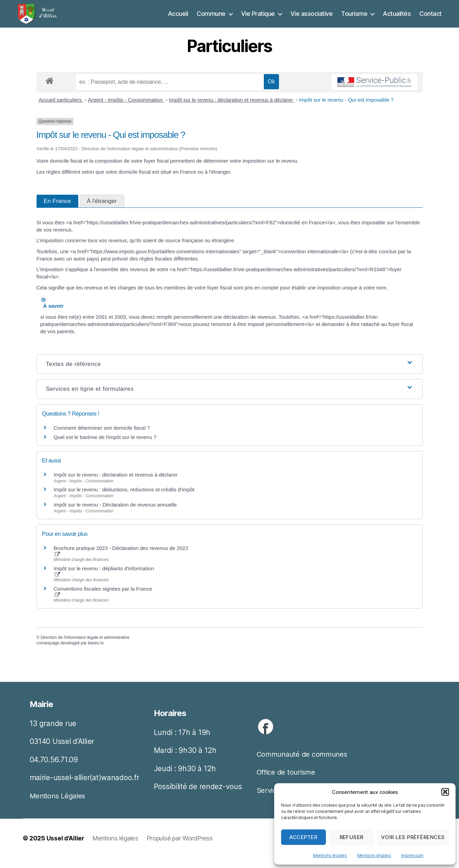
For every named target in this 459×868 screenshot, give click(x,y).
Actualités (397, 19)
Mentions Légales (59, 806)
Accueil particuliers (61, 110)
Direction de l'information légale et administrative (85, 648)
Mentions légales (330, 855)
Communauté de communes (304, 764)
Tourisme (354, 19)
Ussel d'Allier (66, 849)
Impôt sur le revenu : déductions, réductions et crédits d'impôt (124, 500)
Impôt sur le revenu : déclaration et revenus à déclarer (232, 110)
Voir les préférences (413, 837)
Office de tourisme (288, 782)
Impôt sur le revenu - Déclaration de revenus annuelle (115, 515)
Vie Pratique (258, 19)
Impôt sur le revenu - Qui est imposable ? (346, 110)
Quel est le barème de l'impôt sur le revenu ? (105, 447)
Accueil (178, 19)
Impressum (412, 855)
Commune (211, 19)
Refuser (352, 837)
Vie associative (312, 19)
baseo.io (96, 653)
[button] (445, 792)
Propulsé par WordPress (182, 849)
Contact (431, 19)
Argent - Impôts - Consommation (126, 110)
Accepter (303, 837)
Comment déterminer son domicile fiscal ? (102, 438)
